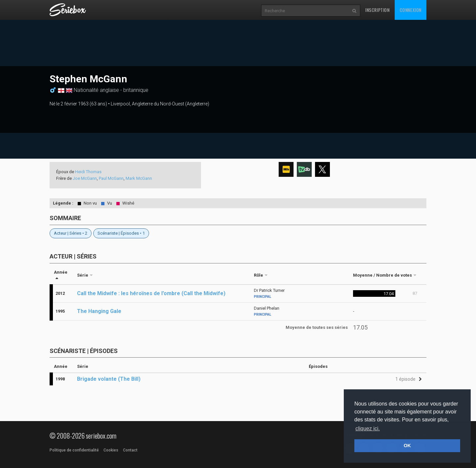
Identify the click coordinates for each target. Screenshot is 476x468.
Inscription (377, 10)
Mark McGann (139, 178)
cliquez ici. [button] (368, 429)
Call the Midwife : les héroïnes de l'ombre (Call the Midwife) (151, 293)
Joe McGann (85, 178)
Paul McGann (111, 178)
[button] (408, 379)
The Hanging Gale (99, 311)
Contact (130, 450)
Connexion (411, 10)
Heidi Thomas (88, 172)
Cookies (111, 450)
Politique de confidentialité (74, 450)
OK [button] (407, 446)
